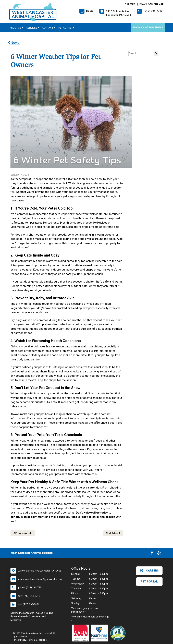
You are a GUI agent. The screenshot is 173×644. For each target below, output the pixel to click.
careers (149, 571)
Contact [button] (49, 28)
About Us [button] (16, 28)
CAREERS (130, 4)
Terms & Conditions (37, 640)
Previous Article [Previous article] (23, 533)
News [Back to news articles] (14, 43)
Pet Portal (149, 581)
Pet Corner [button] (66, 28)
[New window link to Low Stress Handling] (119, 633)
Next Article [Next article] (113, 533)
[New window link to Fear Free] (100, 633)
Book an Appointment (148, 28)
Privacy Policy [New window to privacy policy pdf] (20, 640)
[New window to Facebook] (152, 554)
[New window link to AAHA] (81, 633)
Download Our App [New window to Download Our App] (152, 4)
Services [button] (33, 28)
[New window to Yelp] (159, 554)
